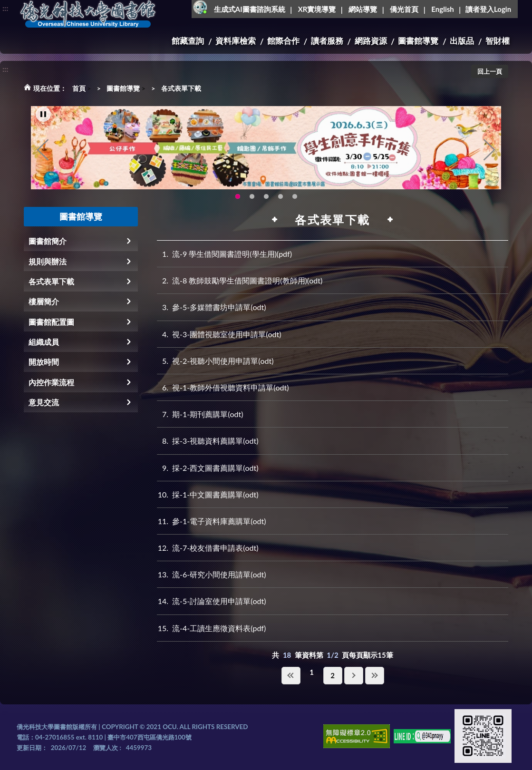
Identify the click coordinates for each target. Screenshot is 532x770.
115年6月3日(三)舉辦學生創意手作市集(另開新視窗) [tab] (238, 204)
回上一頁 (490, 71)
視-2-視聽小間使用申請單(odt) (215, 361)
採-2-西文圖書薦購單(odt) (208, 468)
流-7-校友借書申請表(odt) (208, 548)
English (442, 9)
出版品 (462, 41)
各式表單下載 (181, 88)
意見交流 (44, 402)
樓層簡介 (44, 301)
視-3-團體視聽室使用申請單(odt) (219, 334)
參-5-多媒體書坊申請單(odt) (211, 307)
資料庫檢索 (236, 41)
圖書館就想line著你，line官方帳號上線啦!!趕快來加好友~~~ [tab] (295, 204)
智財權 (498, 41)
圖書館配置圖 (51, 322)
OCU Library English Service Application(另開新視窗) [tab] (252, 204)
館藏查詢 (188, 41)
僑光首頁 (404, 9)
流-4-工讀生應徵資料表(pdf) (211, 628)
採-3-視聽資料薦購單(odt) (208, 441)
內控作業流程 (51, 382)
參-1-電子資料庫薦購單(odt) (211, 521)
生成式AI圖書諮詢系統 (250, 9)
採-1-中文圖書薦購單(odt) (208, 494)
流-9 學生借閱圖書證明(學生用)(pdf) (224, 254)
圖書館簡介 (48, 241)
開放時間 (44, 362)
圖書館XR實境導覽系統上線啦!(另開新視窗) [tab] (266, 204)
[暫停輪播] (43, 122)
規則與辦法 (48, 261)
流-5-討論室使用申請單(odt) (211, 601)
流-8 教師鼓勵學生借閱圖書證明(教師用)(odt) (240, 280)
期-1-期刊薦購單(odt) (200, 414)
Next (489, 157)
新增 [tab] (281, 204)
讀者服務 (327, 41)
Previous (43, 157)
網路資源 (371, 41)
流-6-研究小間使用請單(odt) (211, 574)
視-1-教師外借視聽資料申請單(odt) (223, 387)
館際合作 (283, 41)
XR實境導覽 (317, 9)
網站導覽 (363, 9)
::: (5, 8)
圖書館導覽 (418, 41)
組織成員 (44, 342)
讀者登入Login (488, 9)
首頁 (79, 88)
